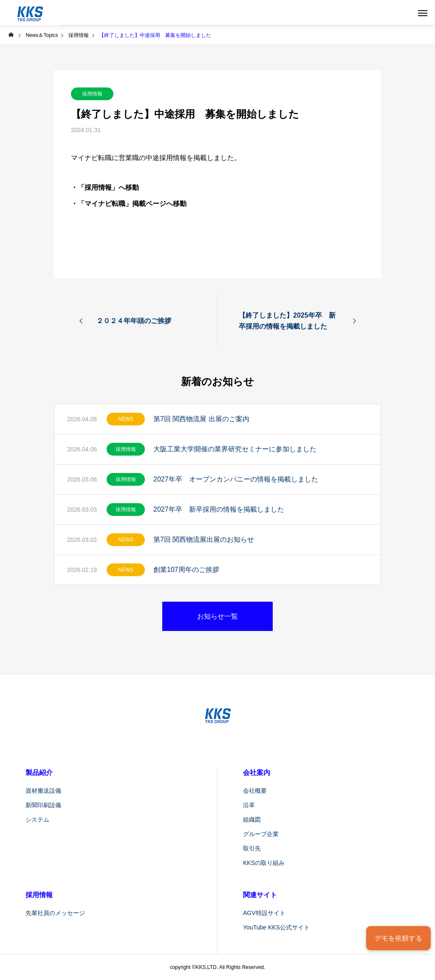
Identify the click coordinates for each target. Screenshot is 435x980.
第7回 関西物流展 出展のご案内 (201, 419)
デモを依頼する (398, 938)
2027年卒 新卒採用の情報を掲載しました (219, 509)
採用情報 (92, 94)
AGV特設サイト (264, 913)
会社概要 (255, 791)
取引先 (252, 848)
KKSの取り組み (264, 863)
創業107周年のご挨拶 (186, 570)
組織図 (252, 819)
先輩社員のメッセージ (55, 913)
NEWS (126, 419)
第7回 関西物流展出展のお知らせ (204, 539)
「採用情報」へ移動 (108, 187)
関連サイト (260, 895)
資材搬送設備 (43, 791)
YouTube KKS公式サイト (276, 927)
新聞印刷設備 (43, 805)
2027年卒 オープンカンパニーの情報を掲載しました (236, 479)
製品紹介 (39, 773)
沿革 (249, 805)
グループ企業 (261, 834)
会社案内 (257, 773)
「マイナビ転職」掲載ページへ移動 (132, 204)
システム (37, 819)
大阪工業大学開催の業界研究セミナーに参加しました (235, 449)
